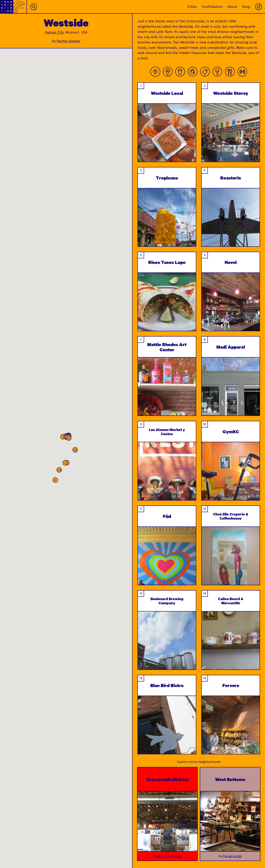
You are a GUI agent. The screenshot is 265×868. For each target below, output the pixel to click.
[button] (65, 463)
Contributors (212, 7)
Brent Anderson (170, 856)
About (232, 7)
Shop (246, 7)
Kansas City (54, 32)
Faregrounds (232, 856)
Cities (192, 7)
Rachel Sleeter (69, 41)
